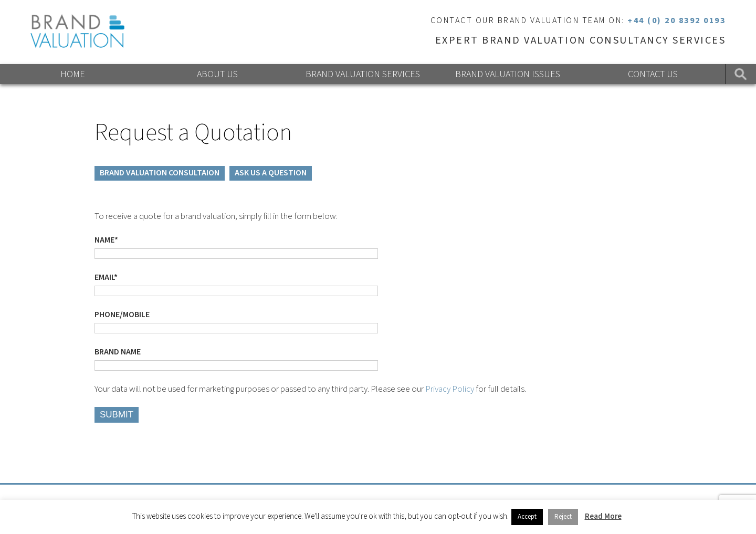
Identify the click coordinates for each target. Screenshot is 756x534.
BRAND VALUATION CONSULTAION (160, 173)
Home (73, 74)
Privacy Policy (450, 389)
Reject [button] (563, 517)
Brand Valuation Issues (508, 74)
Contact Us (653, 74)
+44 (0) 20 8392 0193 (676, 20)
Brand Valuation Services (363, 74)
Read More (603, 516)
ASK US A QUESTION (271, 173)
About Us (217, 74)
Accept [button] (527, 517)
